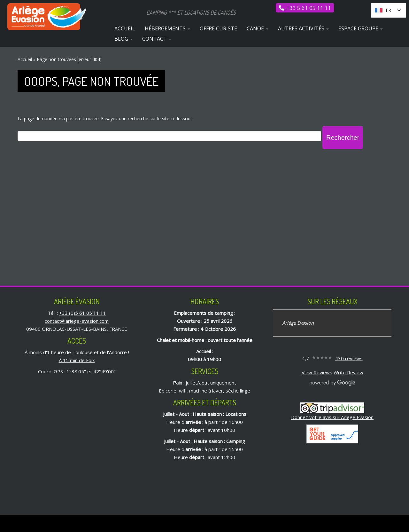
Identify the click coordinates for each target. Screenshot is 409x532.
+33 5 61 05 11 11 (309, 8)
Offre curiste (218, 28)
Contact (157, 39)
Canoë (258, 28)
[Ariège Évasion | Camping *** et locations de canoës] (47, 17)
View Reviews (317, 372)
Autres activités (303, 28)
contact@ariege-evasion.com (77, 321)
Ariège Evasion (298, 323)
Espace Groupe (361, 28)
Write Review (348, 372)
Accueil (125, 28)
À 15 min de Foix (77, 360)
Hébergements (167, 28)
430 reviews (349, 358)
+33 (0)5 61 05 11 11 (83, 313)
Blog (123, 39)
